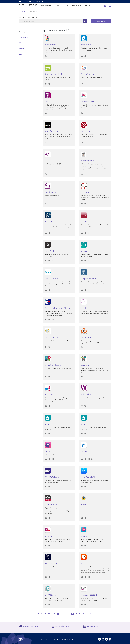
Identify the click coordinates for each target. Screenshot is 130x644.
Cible (20, 54)
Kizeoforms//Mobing (55, 74)
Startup (58, 5)
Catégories (23, 37)
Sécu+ (48, 102)
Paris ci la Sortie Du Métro (57, 308)
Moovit (84, 563)
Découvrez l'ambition (60, 626)
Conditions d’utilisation (56, 639)
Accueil (21, 12)
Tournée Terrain (52, 338)
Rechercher (101, 21)
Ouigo (84, 536)
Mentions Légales (69, 639)
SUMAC (85, 504)
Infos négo (86, 45)
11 (68, 614)
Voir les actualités (91, 626)
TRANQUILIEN (88, 477)
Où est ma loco (52, 365)
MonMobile (50, 595)
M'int (47, 424)
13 (76, 614)
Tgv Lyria (85, 192)
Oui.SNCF (50, 251)
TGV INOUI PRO (53, 504)
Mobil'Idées (51, 131)
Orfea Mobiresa (52, 279)
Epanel (84, 365)
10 (65, 614)
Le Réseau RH (87, 102)
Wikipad (85, 394)
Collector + (86, 338)
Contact (78, 639)
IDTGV (48, 451)
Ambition (87, 5)
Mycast (84, 251)
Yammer (85, 451)
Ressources (76, 5)
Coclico (85, 131)
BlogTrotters (51, 45)
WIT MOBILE (51, 477)
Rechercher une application (28, 17)
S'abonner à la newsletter (30, 626)
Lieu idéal (50, 192)
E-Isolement (87, 161)
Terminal (22, 49)
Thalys (84, 222)
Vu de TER (50, 394)
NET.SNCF (50, 563)
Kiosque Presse (88, 595)
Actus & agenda (47, 5)
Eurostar (49, 222)
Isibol (84, 308)
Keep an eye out (89, 279)
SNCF (48, 536)
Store (67, 5)
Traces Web (87, 74)
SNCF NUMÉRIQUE (28, 5)
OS (20, 43)
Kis (46, 161)
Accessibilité (45, 639)
